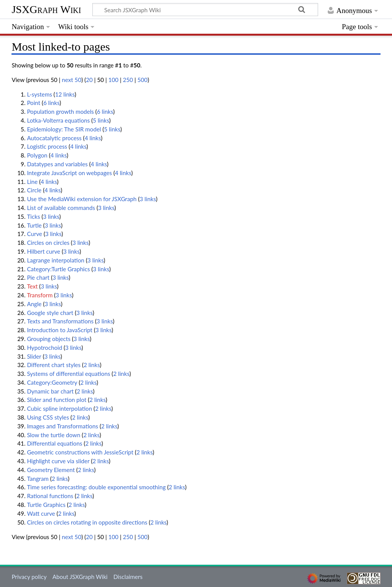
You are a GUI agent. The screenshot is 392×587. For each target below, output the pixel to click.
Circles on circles (48, 243)
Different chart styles (54, 365)
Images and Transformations (62, 426)
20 (89, 80)
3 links (148, 199)
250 (128, 80)
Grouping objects (49, 339)
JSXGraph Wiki (46, 9)
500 (142, 80)
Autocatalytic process (54, 138)
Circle (34, 190)
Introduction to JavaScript (60, 330)
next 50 (72, 80)
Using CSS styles (48, 417)
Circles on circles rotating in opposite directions (87, 522)
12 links (65, 94)
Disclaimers (128, 577)
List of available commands (61, 208)
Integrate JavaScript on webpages (69, 173)
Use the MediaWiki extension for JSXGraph (82, 199)
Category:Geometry (52, 382)
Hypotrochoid (44, 348)
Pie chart (38, 277)
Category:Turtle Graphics (58, 269)
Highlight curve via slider (58, 461)
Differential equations (54, 443)
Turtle (34, 225)
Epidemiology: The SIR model (64, 129)
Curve (34, 234)
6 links (51, 103)
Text (32, 286)
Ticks (33, 216)
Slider (34, 356)
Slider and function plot (56, 400)
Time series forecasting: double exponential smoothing (96, 487)
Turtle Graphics (46, 505)
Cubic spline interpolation (59, 408)
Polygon (37, 155)
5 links (101, 120)
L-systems (39, 94)
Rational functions (50, 496)
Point (33, 103)
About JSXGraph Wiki (80, 577)
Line (32, 182)
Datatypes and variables (57, 164)
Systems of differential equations (68, 374)
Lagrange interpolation (56, 260)
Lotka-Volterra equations (58, 120)
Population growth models (60, 111)
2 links (91, 365)
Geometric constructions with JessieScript (80, 452)
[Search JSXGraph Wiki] (205, 10)
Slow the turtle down (53, 435)
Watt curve (41, 513)
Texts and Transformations (60, 321)
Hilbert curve (43, 251)
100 (113, 80)
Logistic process (47, 146)
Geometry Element (51, 470)
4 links (93, 138)
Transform (40, 295)
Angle (34, 304)
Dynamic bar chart (50, 391)
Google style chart (50, 313)
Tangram (38, 479)
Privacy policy (29, 577)
